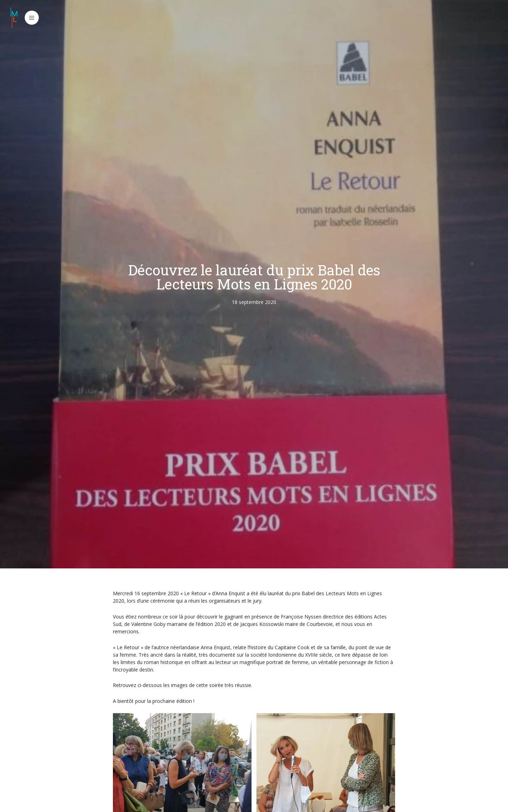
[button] (32, 18)
